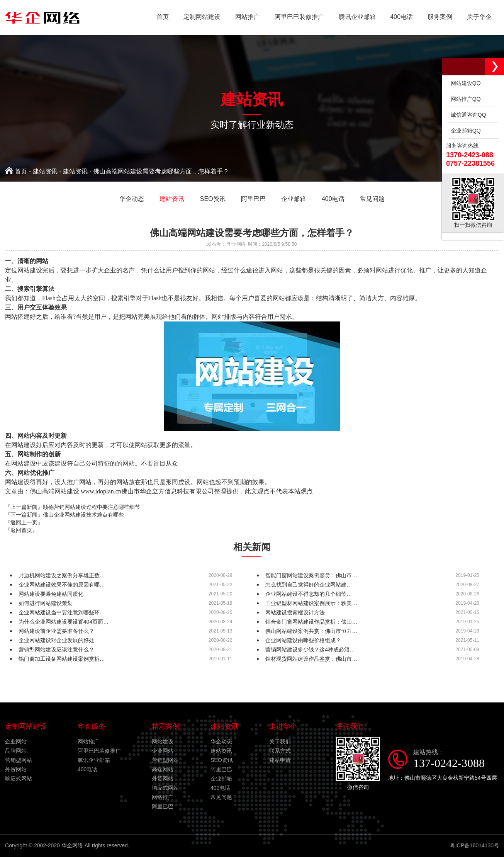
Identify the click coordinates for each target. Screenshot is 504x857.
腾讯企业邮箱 (354, 17)
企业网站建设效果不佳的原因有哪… (62, 585)
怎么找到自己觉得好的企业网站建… (309, 585)
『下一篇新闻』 (64, 515)
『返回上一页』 (24, 522)
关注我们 (350, 726)
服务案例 (439, 17)
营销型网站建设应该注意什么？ (56, 650)
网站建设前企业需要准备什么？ (56, 631)
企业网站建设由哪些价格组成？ (303, 640)
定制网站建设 (197, 17)
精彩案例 (166, 726)
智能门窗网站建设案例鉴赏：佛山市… (311, 575)
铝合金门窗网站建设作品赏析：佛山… (311, 622)
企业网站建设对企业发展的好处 (56, 640)
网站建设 (163, 741)
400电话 (400, 17)
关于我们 (280, 741)
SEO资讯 (222, 760)
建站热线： (456, 759)
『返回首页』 (21, 530)
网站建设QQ (464, 83)
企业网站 (16, 741)
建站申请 (280, 760)
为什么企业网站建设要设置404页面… (64, 622)
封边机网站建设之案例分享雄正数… (62, 575)
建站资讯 (45, 171)
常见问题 (221, 797)
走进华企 (283, 726)
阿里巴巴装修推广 (295, 17)
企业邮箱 (221, 779)
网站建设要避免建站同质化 (51, 594)
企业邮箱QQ (464, 131)
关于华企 (479, 17)
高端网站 (163, 769)
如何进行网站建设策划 (46, 603)
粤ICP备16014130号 (474, 845)
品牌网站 (16, 751)
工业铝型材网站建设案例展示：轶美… (311, 603)
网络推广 (163, 797)
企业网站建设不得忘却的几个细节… (309, 594)
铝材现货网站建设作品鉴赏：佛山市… (311, 659)
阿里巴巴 (163, 806)
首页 (156, 17)
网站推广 (243, 17)
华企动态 (221, 741)
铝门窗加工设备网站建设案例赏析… (62, 659)
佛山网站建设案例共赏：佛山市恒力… (311, 631)
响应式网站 (19, 779)
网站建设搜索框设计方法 (295, 612)
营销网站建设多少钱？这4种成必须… (310, 650)
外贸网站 (16, 769)
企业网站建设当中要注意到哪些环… (62, 612)
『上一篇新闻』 (73, 507)
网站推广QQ (464, 99)
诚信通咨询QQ (467, 115)
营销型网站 (19, 760)
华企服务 (92, 726)
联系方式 (280, 751)
